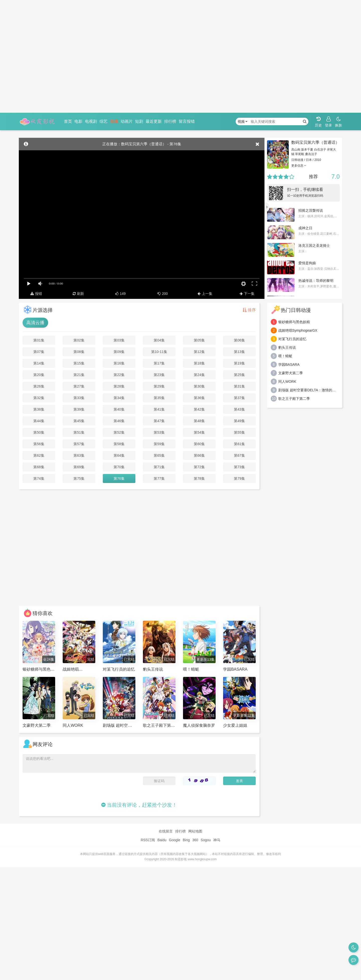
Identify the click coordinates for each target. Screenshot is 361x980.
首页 (68, 121)
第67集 (239, 455)
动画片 (127, 121)
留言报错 (187, 121)
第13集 (239, 352)
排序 (249, 310)
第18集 (199, 363)
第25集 (239, 375)
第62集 (39, 455)
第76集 (119, 478)
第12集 (199, 352)
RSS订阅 (148, 840)
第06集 (239, 340)
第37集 (239, 398)
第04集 (159, 340)
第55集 (239, 432)
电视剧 (91, 121)
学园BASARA (289, 364)
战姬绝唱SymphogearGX (298, 330)
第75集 (79, 478)
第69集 (79, 467)
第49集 (239, 421)
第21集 (79, 375)
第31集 (239, 386)
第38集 (39, 409)
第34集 (119, 398)
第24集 (199, 375)
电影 (78, 121)
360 (195, 840)
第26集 (39, 386)
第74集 (39, 478)
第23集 (159, 375)
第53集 (159, 432)
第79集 (239, 478)
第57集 (79, 444)
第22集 (119, 375)
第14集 (39, 363)
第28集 (119, 386)
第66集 (199, 455)
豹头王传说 (287, 347)
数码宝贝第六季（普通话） (315, 142)
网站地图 (195, 831)
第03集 (119, 340)
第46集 (119, 421)
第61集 (239, 444)
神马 (217, 840)
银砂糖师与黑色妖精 (294, 322)
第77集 (159, 478)
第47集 (159, 421)
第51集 (79, 432)
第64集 (119, 455)
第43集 (239, 409)
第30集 (199, 386)
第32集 (39, 398)
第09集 (119, 352)
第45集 (79, 421)
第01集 (39, 340)
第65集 (159, 455)
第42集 (199, 409)
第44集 (39, 421)
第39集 (79, 409)
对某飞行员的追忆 (292, 339)
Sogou (206, 840)
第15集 (79, 363)
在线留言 (166, 831)
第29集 (159, 386)
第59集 (159, 444)
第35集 (159, 398)
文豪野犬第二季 (291, 373)
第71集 (159, 467)
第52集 (119, 432)
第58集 (119, 444)
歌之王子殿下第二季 (294, 399)
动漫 (114, 121)
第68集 (39, 467)
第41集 (159, 409)
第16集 (119, 363)
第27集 (79, 386)
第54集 (199, 432)
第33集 (79, 398)
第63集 (79, 455)
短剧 (139, 121)
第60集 (199, 444)
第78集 (199, 478)
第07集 (39, 352)
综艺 (104, 121)
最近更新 (154, 121)
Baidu (162, 840)
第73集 (239, 467)
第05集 (199, 340)
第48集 (199, 421)
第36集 (199, 398)
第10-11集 (159, 352)
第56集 (39, 444)
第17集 (159, 363)
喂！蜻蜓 (285, 356)
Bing (186, 840)
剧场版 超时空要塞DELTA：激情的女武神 (308, 390)
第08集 (79, 352)
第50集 (39, 432)
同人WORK (287, 382)
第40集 (119, 409)
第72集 (199, 467)
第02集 (79, 340)
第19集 (239, 363)
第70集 (119, 467)
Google (175, 840)
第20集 (39, 375)
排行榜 (170, 121)
